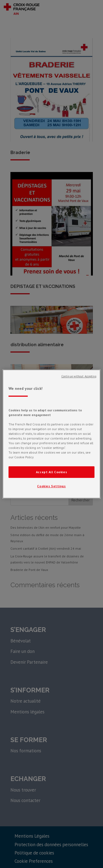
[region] (51, 434)
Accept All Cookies (51, 472)
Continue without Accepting (79, 376)
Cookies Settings (51, 486)
